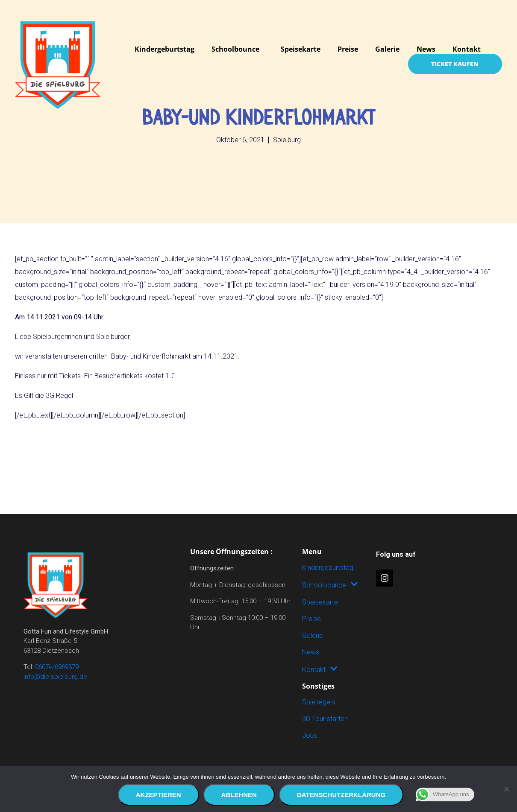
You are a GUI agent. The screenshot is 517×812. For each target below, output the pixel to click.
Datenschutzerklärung (341, 795)
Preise (348, 49)
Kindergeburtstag (164, 49)
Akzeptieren (159, 795)
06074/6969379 (57, 667)
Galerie (387, 49)
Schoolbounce (235, 49)
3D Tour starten (325, 719)
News (426, 49)
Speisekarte (301, 49)
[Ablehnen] (506, 789)
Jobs (310, 735)
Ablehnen (239, 795)
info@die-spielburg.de (55, 677)
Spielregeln (319, 702)
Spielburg (287, 140)
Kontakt (467, 49)
